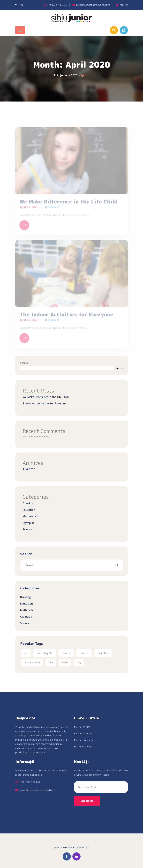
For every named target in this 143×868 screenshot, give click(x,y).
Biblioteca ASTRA (84, 733)
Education (29, 510)
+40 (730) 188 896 (57, 5)
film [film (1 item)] (51, 662)
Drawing (28, 503)
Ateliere (124, 5)
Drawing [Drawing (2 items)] (66, 653)
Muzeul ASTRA (82, 727)
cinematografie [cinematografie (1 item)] (45, 653)
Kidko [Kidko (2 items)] (65, 662)
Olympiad (29, 523)
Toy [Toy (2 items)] (79, 662)
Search (24, 363)
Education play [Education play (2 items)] (32, 662)
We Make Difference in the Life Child (46, 397)
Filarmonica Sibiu (83, 746)
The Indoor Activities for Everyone (45, 403)
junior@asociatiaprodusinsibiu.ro (93, 5)
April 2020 (29, 469)
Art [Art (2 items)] (26, 653)
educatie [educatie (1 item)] (84, 653)
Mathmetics (30, 516)
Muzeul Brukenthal (84, 740)
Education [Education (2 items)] (103, 653)
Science (27, 529)
